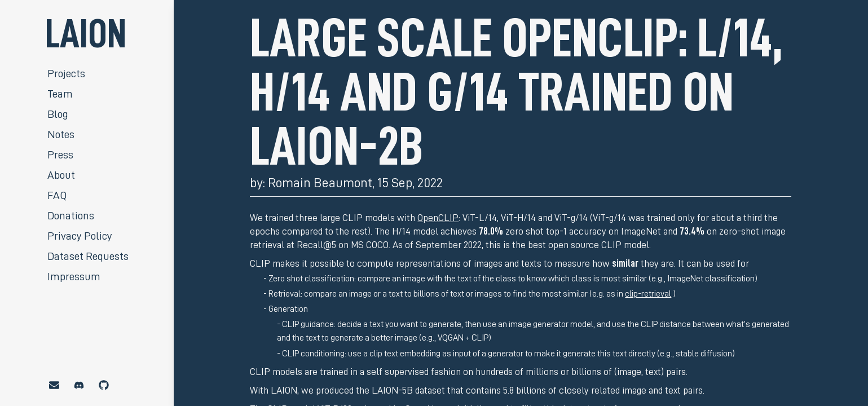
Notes (61, 134)
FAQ (57, 195)
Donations (71, 215)
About (61, 175)
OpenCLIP (438, 218)
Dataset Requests (88, 256)
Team (60, 94)
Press (60, 155)
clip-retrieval (648, 294)
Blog (58, 114)
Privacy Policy (80, 236)
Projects (66, 73)
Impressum (74, 276)
